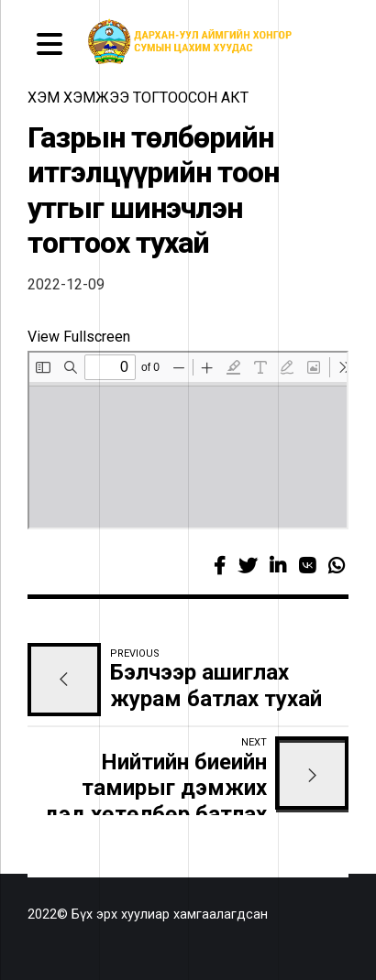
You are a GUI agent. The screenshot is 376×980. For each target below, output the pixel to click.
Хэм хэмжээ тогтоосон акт (138, 98)
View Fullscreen (79, 337)
